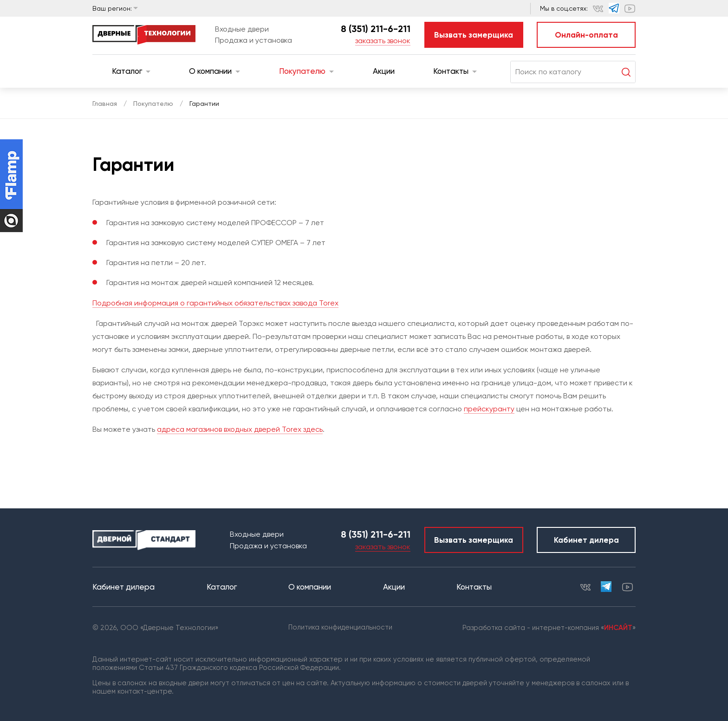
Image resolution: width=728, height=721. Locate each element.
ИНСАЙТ (618, 628)
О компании (214, 71)
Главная (105, 104)
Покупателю (306, 71)
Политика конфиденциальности (340, 627)
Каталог (131, 71)
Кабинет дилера (586, 540)
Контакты (455, 71)
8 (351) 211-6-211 (376, 29)
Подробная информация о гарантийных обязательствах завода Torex (215, 303)
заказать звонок (383, 41)
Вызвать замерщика (474, 35)
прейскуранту (489, 409)
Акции (384, 71)
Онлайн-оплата (586, 35)
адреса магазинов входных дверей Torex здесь (240, 429)
